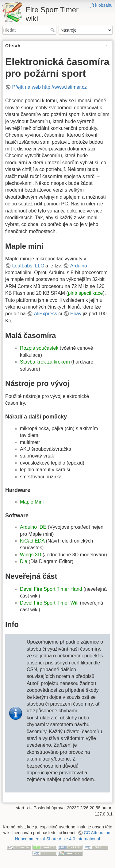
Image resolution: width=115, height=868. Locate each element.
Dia (24, 561)
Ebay (76, 314)
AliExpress (46, 314)
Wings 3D (31, 555)
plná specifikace (86, 293)
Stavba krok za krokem (45, 362)
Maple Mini (32, 502)
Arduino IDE (33, 527)
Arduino (79, 266)
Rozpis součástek (39, 348)
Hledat (53, 30)
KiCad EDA (32, 541)
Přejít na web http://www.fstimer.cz (49, 87)
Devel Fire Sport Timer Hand (51, 589)
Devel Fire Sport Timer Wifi (49, 603)
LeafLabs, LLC (28, 266)
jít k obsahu (102, 5)
